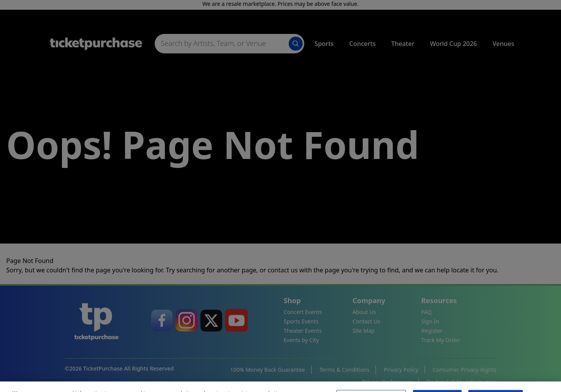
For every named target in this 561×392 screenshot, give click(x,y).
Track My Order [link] (441, 340)
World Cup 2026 (454, 44)
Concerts (363, 44)
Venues (503, 44)
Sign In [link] (430, 321)
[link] (162, 320)
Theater (403, 44)
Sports (324, 44)
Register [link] (432, 331)
